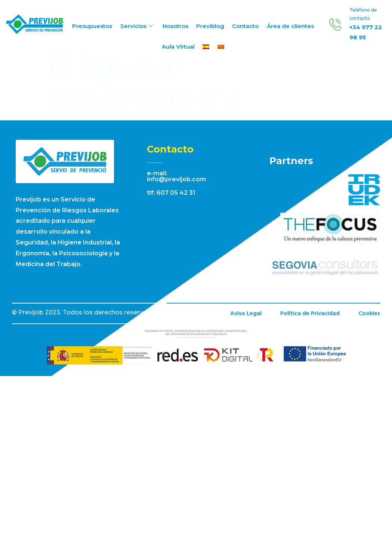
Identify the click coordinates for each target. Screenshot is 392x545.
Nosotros (175, 26)
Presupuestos (93, 26)
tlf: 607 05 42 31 (171, 193)
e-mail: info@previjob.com (176, 176)
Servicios (138, 26)
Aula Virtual (179, 47)
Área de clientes (289, 26)
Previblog (210, 26)
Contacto (245, 26)
